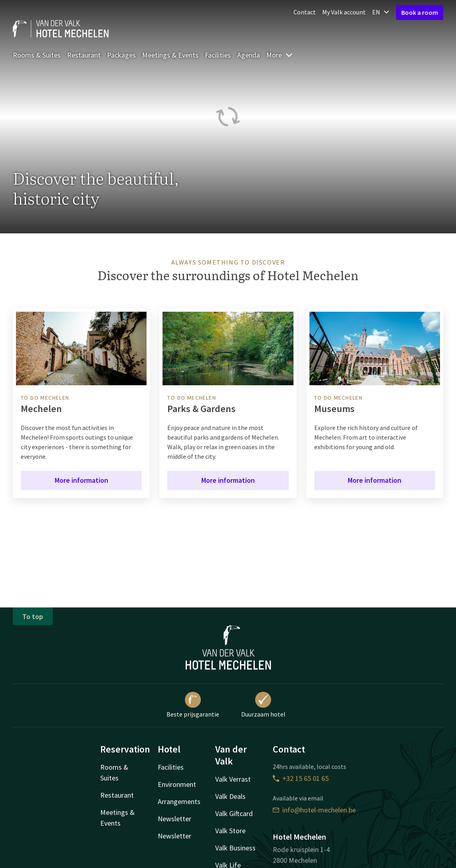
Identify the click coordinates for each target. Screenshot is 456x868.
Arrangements (179, 801)
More (280, 55)
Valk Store (230, 831)
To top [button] (33, 616)
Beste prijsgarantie (193, 705)
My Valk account (344, 12)
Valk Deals (230, 796)
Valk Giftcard (234, 813)
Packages (121, 55)
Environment (177, 784)
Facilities (218, 55)
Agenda (249, 55)
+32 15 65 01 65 (301, 778)
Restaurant (84, 55)
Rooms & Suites (37, 55)
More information (81, 480)
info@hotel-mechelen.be (314, 810)
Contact (305, 12)
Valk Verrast (233, 779)
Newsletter (174, 819)
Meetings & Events (170, 55)
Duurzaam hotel (263, 705)
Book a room (420, 12)
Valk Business (235, 848)
